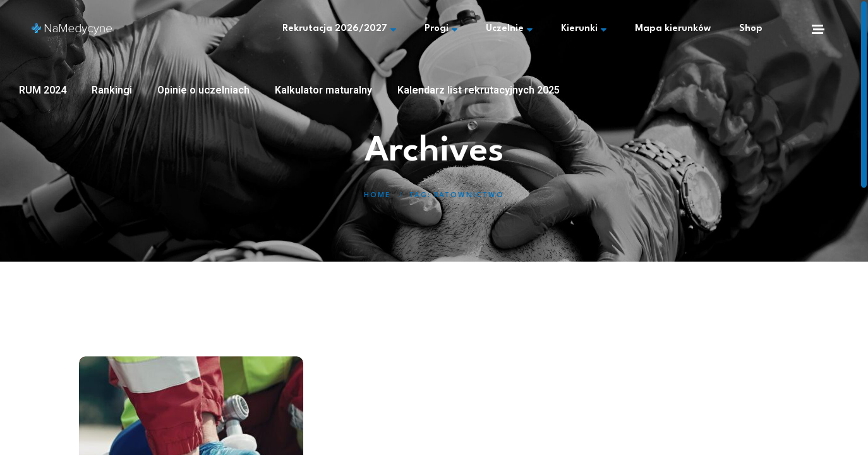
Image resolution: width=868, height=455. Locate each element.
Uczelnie (509, 29)
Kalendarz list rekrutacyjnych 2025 (479, 90)
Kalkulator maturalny (323, 90)
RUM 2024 (43, 90)
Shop (751, 29)
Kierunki (584, 29)
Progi (441, 29)
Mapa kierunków (673, 29)
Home (377, 196)
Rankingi (112, 90)
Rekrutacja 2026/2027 (339, 29)
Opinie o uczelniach (203, 90)
